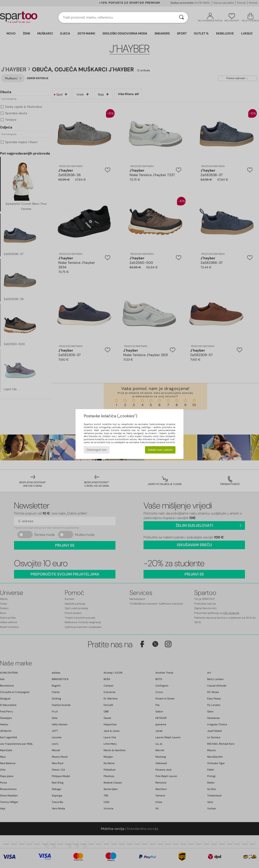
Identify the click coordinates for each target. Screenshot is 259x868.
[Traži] (182, 17)
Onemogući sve (97, 450)
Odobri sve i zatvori (160, 450)
